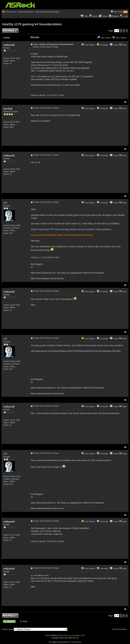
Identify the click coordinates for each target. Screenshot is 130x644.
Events (103, 16)
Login (126, 16)
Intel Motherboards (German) (47, 12)
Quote (116, 45)
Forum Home (11, 12)
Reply (124, 45)
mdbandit (10, 45)
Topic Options (120, 38)
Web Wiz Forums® (67, 635)
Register (116, 16)
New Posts (118, 12)
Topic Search (104, 38)
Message (35, 37)
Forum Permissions (120, 629)
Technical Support (26, 12)
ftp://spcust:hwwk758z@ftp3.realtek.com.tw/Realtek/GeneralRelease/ (62, 235)
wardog (9, 109)
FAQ (86, 16)
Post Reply (10, 31)
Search (95, 16)
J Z (6, 203)
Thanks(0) (102, 45)
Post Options (88, 45)
